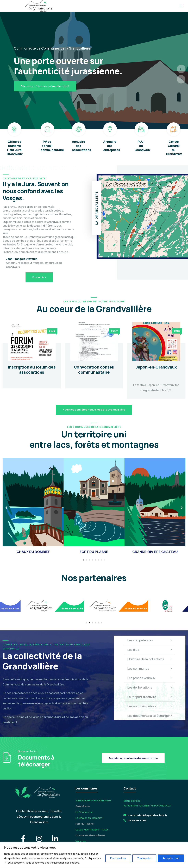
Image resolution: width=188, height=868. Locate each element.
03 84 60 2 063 (137, 820)
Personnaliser (118, 858)
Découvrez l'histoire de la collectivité (45, 86)
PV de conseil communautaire (52, 146)
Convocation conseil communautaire (94, 369)
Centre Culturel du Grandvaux (174, 148)
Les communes (150, 668)
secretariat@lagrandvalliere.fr (148, 815)
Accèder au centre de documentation (133, 758)
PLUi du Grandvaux (142, 146)
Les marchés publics (150, 706)
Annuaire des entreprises (112, 146)
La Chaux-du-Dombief (89, 818)
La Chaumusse (84, 812)
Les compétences (150, 640)
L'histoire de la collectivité (150, 659)
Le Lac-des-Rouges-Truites (92, 830)
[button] (6, 508)
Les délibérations (150, 687)
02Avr (114, 331)
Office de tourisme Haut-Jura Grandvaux (15, 148)
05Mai (52, 331)
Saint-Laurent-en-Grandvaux (93, 800)
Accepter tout (171, 858)
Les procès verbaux (150, 678)
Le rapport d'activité (150, 697)
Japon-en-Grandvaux (156, 367)
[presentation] (181, 69)
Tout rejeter (144, 858)
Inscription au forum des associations (32, 369)
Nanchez (81, 841)
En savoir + (39, 277)
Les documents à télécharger (150, 716)
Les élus (150, 650)
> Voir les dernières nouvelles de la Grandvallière (94, 410)
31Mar (177, 331)
